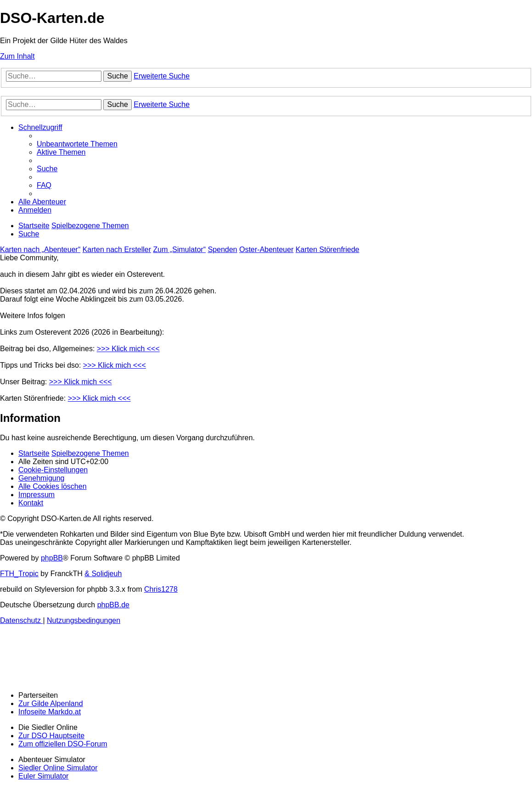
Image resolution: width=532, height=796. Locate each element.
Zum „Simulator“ (180, 249)
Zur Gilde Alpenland (51, 704)
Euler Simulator (43, 776)
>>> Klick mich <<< (128, 349)
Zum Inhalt (17, 56)
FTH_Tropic (19, 574)
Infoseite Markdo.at (50, 712)
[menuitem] (77, 144)
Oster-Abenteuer (266, 249)
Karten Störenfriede (328, 249)
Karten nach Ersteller (117, 249)
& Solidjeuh (103, 574)
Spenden (223, 249)
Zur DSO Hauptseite (51, 736)
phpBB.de (113, 605)
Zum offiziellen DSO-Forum (63, 744)
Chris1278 (161, 589)
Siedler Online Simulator (58, 768)
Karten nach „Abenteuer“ (40, 249)
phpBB (52, 558)
